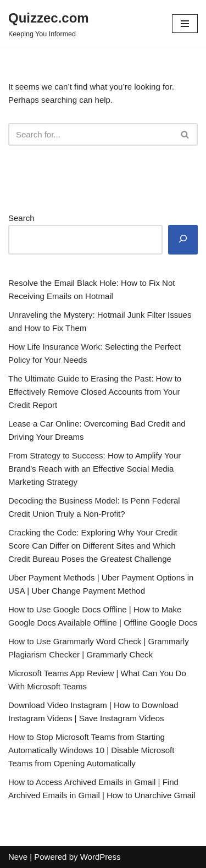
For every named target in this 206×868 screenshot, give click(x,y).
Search (21, 218)
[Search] (91, 134)
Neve (18, 857)
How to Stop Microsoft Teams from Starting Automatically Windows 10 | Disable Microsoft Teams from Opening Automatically (91, 750)
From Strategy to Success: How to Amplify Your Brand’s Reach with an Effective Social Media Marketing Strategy (94, 469)
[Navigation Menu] (185, 24)
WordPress (101, 857)
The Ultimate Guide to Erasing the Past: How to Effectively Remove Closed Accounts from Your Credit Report (95, 392)
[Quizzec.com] (49, 24)
